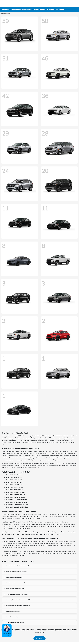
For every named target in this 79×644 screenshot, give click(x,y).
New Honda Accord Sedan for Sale (17, 505)
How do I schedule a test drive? (13, 611)
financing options (39, 464)
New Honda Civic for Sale (14, 480)
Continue (39, 638)
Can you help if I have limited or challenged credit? (18, 600)
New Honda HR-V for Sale (14, 477)
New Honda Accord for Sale (14, 485)
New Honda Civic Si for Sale (15, 487)
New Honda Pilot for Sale (14, 482)
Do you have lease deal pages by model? (15, 589)
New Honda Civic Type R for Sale (16, 502)
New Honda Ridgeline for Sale (15, 497)
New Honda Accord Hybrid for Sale (17, 507)
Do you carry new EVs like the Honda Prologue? (17, 594)
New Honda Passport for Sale (15, 492)
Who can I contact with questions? (14, 617)
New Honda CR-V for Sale (14, 475)
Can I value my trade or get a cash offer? (15, 583)
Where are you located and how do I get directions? (18, 606)
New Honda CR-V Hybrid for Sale (16, 500)
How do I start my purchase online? (14, 577)
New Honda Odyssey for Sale (15, 490)
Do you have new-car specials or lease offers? (17, 572)
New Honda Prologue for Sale (15, 495)
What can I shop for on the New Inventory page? (17, 566)
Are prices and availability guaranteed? (15, 623)
